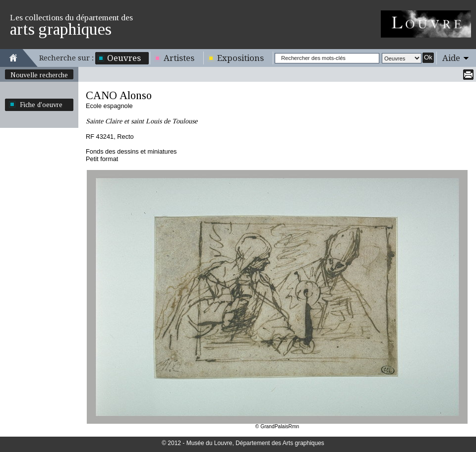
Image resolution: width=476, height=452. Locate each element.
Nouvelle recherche (39, 75)
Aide (451, 58)
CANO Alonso (119, 95)
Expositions (240, 58)
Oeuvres (124, 58)
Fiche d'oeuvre (41, 105)
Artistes (179, 58)
